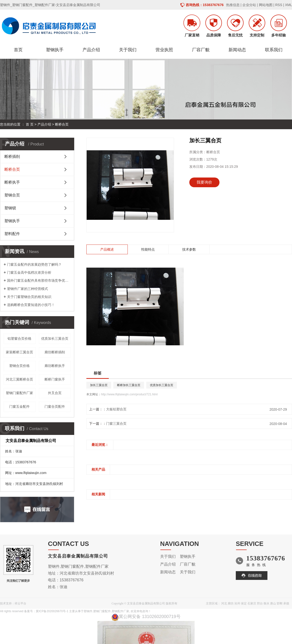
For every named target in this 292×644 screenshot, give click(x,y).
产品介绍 (91, 50)
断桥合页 (62, 124)
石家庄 (252, 603)
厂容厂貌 (201, 50)
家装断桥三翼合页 (19, 352)
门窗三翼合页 (116, 424)
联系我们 (274, 50)
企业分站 (249, 5)
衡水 (266, 603)
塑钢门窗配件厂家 (19, 393)
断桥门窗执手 (55, 379)
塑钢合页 (12, 195)
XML (288, 5)
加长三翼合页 (99, 385)
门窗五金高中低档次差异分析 (29, 272)
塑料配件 (12, 234)
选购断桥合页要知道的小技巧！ (31, 305)
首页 (18, 50)
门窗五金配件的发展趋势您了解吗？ (34, 264)
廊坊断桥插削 (55, 352)
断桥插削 (12, 157)
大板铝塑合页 (116, 409)
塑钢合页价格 (19, 366)
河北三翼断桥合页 (19, 379)
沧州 (237, 603)
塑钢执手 (55, 50)
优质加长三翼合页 (55, 339)
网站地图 (266, 5)
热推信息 (233, 5)
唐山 (273, 603)
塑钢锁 (10, 208)
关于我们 (128, 50)
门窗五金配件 (19, 407)
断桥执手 (12, 182)
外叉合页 (55, 393)
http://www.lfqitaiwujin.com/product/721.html (129, 394)
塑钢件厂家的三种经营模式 (27, 289)
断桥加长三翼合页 (129, 385)
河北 (224, 603)
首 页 (30, 124)
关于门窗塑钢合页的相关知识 (29, 297)
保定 (244, 603)
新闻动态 (237, 50)
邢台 (260, 603)
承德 (286, 603)
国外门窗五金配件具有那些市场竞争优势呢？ (39, 280)
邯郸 (280, 603)
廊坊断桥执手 (55, 366)
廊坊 (231, 603)
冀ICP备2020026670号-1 (52, 611)
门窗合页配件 (55, 407)
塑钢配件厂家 (120, 611)
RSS (279, 5)
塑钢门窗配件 (102, 611)
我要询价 (204, 182)
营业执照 (164, 50)
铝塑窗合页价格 (19, 339)
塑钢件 (88, 611)
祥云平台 (20, 603)
